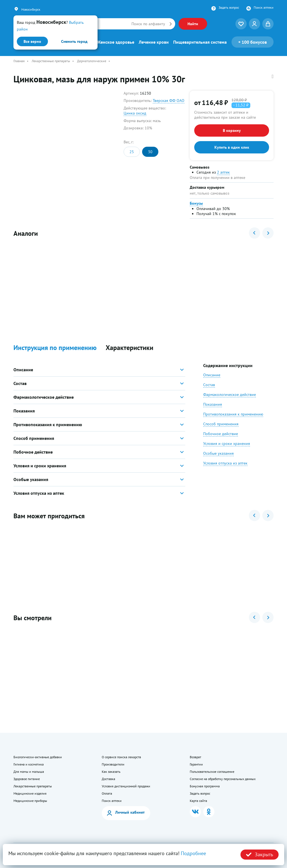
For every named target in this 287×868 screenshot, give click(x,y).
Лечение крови (154, 42)
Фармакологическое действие (230, 395)
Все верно (32, 41)
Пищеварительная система (200, 42)
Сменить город (74, 41)
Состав (209, 385)
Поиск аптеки (264, 8)
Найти (193, 24)
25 (132, 152)
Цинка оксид (135, 113)
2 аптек (223, 172)
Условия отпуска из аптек (225, 463)
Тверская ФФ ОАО (169, 101)
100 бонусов (253, 42)
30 (150, 152)
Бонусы (196, 203)
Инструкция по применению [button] (55, 348)
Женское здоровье (116, 42)
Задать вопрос (229, 8)
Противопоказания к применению (233, 414)
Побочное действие (221, 434)
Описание (212, 375)
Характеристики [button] (129, 348)
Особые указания (218, 453)
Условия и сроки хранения (227, 444)
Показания (213, 404)
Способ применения (221, 424)
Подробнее (193, 853)
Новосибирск (31, 9)
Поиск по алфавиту (148, 24)
